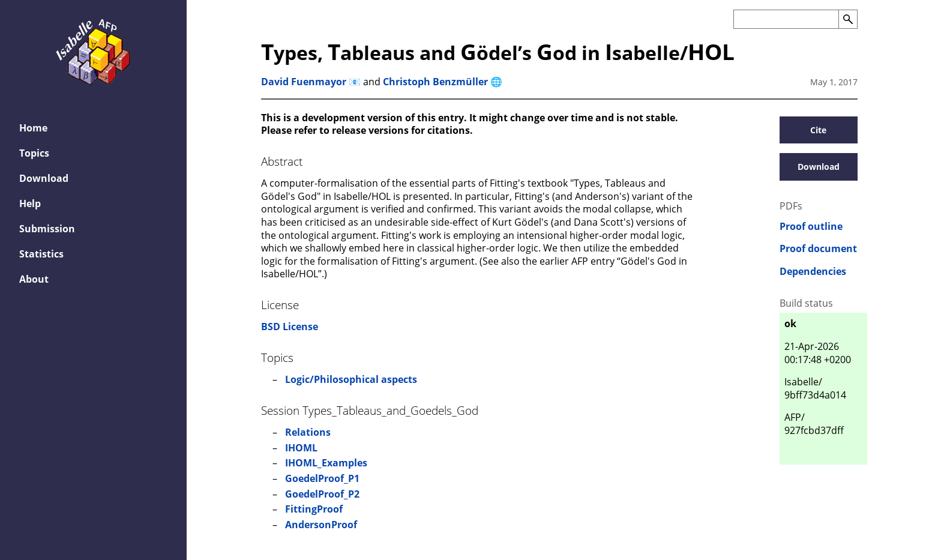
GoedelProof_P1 (322, 478)
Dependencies (813, 272)
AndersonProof (321, 525)
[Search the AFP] (786, 19)
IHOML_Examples (326, 463)
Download (44, 178)
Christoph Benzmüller (435, 82)
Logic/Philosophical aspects (351, 379)
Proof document (818, 249)
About (34, 279)
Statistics (41, 254)
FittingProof (314, 509)
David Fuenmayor (304, 82)
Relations (308, 432)
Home (33, 128)
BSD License (290, 327)
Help (30, 203)
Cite (818, 130)
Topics (34, 153)
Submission (47, 229)
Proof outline (811, 227)
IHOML (301, 448)
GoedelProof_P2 (322, 494)
